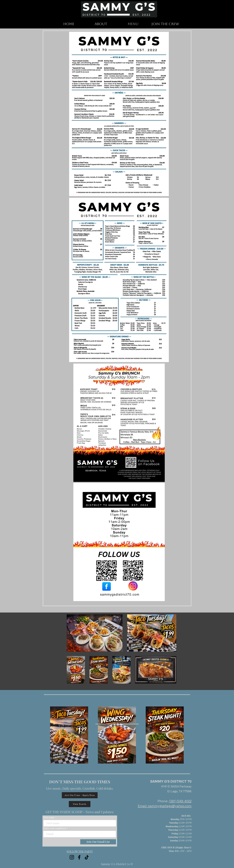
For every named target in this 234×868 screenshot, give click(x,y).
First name (49, 818)
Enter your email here (55, 828)
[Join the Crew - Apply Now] (80, 795)
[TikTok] (87, 857)
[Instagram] (72, 857)
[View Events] (80, 804)
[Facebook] (79, 857)
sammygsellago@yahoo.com (170, 806)
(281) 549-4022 (180, 801)
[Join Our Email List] (98, 842)
